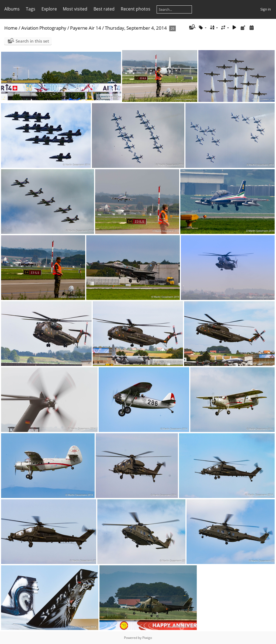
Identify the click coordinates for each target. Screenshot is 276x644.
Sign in (266, 9)
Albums (12, 9)
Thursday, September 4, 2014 (136, 28)
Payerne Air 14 (86, 28)
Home (11, 28)
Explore (49, 9)
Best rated (104, 9)
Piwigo (147, 638)
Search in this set (32, 41)
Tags (31, 9)
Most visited (75, 9)
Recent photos (136, 9)
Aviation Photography (44, 28)
